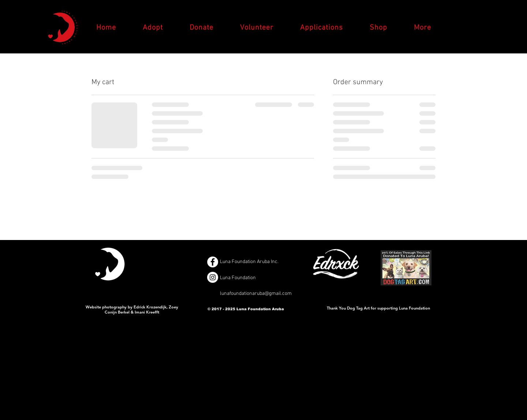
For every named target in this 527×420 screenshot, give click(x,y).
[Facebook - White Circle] (213, 262)
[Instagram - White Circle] (213, 277)
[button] (422, 28)
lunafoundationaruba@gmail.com (256, 294)
